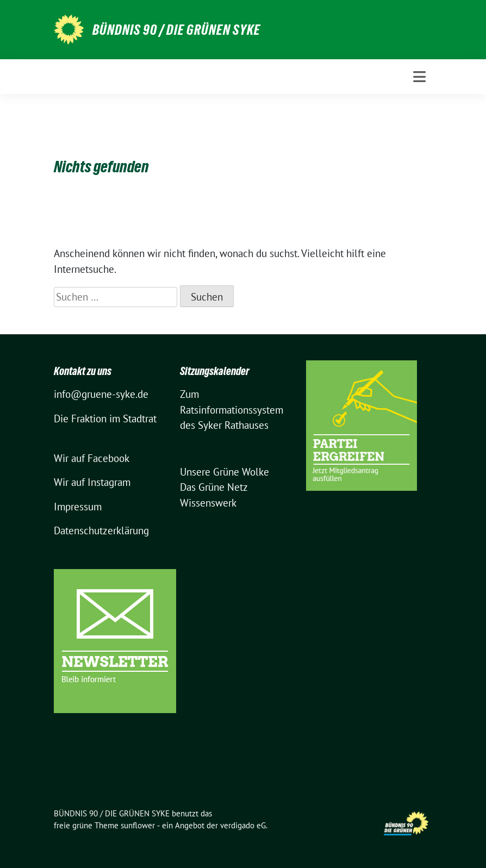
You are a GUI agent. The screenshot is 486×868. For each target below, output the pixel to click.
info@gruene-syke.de (101, 394)
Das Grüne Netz (214, 487)
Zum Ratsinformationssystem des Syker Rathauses (232, 410)
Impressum (78, 507)
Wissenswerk (208, 503)
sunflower (138, 825)
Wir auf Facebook (92, 458)
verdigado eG (243, 825)
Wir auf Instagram (92, 482)
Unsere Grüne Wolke (225, 472)
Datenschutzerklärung (101, 530)
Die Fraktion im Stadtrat (105, 419)
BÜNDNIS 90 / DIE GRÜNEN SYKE (176, 30)
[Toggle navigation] (419, 77)
